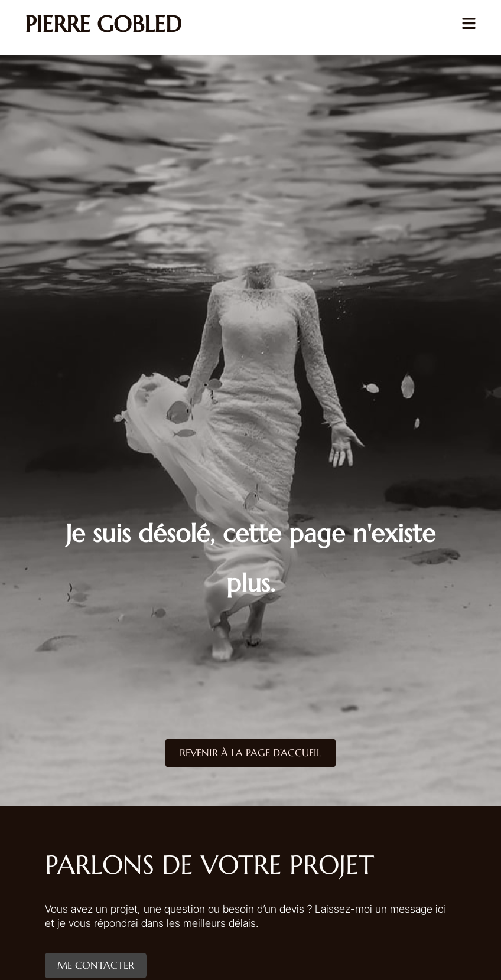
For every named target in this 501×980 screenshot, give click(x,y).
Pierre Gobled (103, 24)
